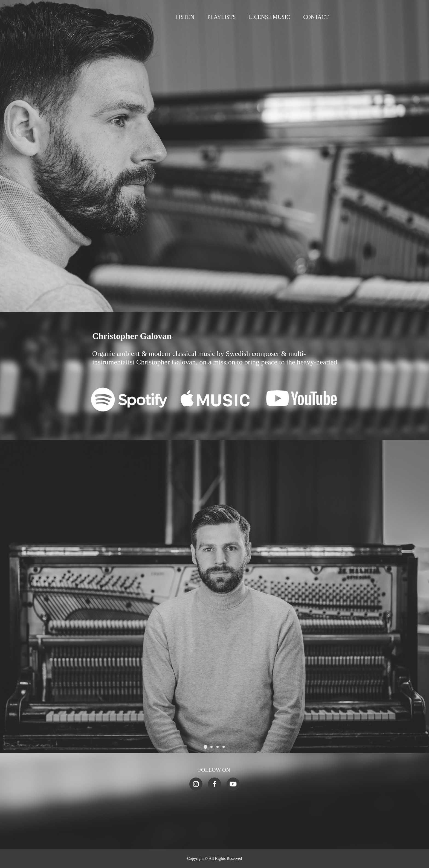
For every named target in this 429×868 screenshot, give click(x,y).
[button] (205, 747)
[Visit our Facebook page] (215, 784)
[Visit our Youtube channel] (233, 784)
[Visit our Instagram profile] (196, 784)
